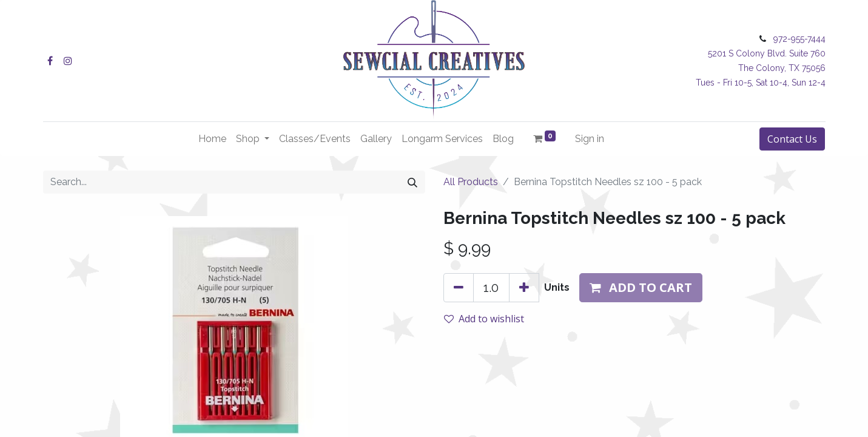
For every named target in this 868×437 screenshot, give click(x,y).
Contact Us (792, 139)
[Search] (412, 182)
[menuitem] (212, 139)
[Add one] (524, 288)
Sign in (590, 139)
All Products (471, 182)
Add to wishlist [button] (484, 319)
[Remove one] (459, 288)
